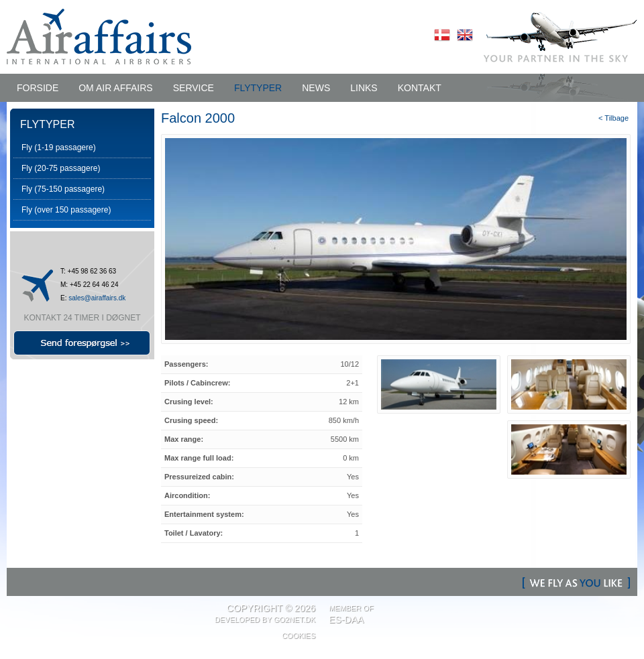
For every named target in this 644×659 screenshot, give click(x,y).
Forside (38, 88)
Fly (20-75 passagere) (61, 168)
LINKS (364, 88)
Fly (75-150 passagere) (63, 189)
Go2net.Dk (294, 619)
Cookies (299, 636)
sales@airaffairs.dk (97, 298)
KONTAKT (420, 88)
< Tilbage (613, 118)
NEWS (316, 88)
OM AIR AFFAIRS (115, 88)
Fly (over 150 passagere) (66, 210)
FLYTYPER (258, 88)
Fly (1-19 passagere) (59, 147)
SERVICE (194, 88)
